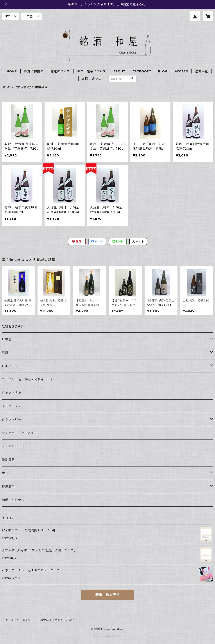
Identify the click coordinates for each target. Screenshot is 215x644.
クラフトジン (12, 406)
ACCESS (181, 71)
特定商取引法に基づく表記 (57, 620)
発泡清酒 (8, 460)
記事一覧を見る (107, 595)
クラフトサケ (12, 393)
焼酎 (5, 353)
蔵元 (5, 473)
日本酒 (7, 339)
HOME (12, 71)
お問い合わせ (92, 79)
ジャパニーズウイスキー (20, 433)
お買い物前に (34, 71)
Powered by (108, 636)
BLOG (163, 71)
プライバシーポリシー (19, 620)
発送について (60, 71)
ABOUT (119, 71)
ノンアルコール (13, 446)
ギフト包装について (92, 71)
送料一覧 (202, 71)
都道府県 (8, 486)
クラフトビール (13, 420)
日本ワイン (10, 366)
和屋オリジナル (13, 500)
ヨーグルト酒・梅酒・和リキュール (28, 379)
